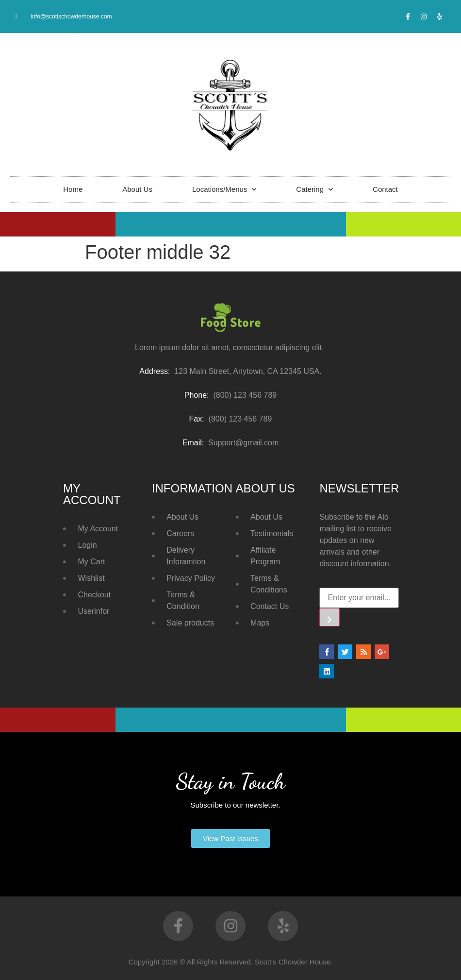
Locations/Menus (224, 190)
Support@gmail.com (243, 443)
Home (73, 189)
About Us (137, 189)
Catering (314, 190)
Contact (385, 189)
